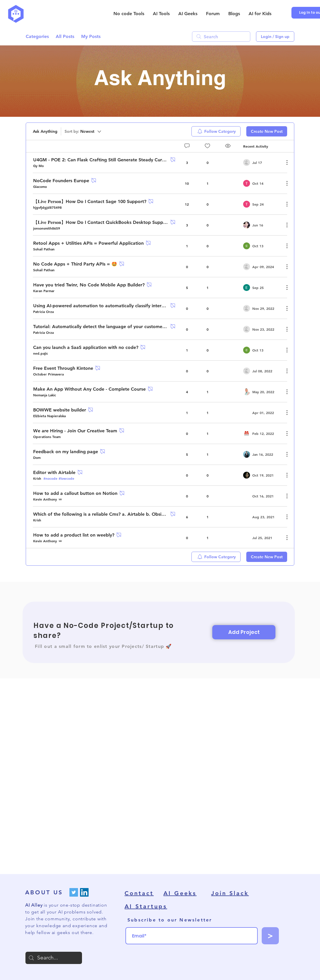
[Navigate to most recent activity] (262, 162)
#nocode (50, 478)
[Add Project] (244, 632)
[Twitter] (74, 892)
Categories (37, 36)
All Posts (65, 36)
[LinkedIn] (84, 892)
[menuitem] (216, 131)
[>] (270, 936)
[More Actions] (284, 162)
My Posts (91, 36)
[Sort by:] (83, 131)
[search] (221, 37)
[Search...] (54, 958)
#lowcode (66, 478)
